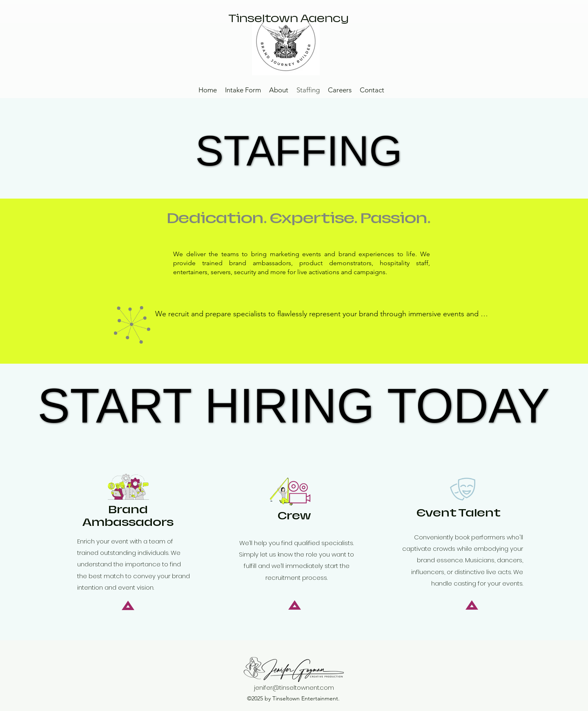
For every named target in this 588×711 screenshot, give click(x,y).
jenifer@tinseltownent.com (294, 688)
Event (459, 513)
